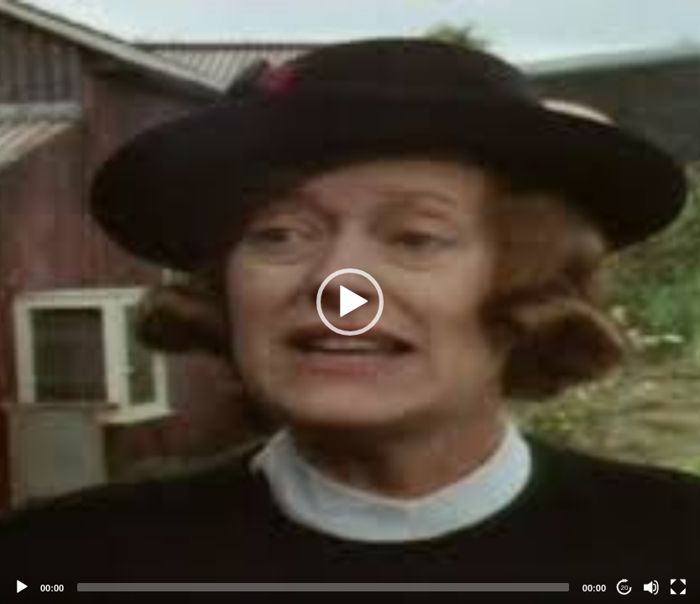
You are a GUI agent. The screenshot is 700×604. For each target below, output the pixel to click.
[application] (350, 302)
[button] (350, 302)
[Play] (22, 587)
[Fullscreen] (678, 587)
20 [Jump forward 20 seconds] (625, 588)
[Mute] (651, 587)
